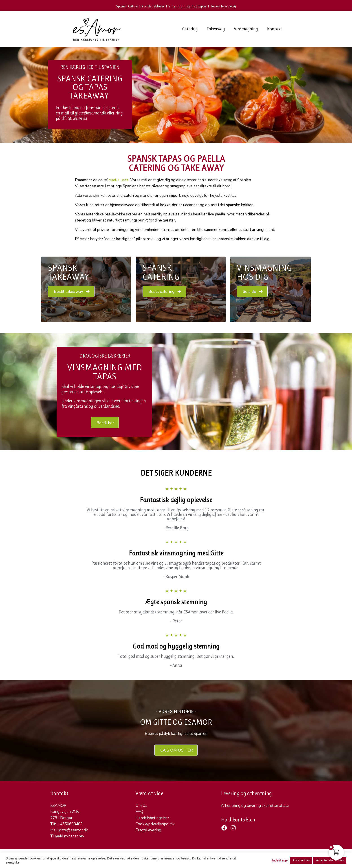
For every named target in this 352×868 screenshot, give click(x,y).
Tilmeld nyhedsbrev (67, 836)
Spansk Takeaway (68, 272)
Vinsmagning (246, 29)
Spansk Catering (161, 272)
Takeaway (216, 29)
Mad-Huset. (119, 180)
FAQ (139, 812)
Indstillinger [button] (280, 860)
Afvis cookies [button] (301, 860)
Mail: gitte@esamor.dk (69, 830)
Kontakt (275, 29)
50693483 (77, 118)
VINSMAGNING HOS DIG (264, 272)
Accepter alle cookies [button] (330, 860)
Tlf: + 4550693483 (66, 824)
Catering (190, 29)
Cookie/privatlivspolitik (155, 824)
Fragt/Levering (148, 830)
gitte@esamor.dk (91, 113)
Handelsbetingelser (152, 818)
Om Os (141, 806)
